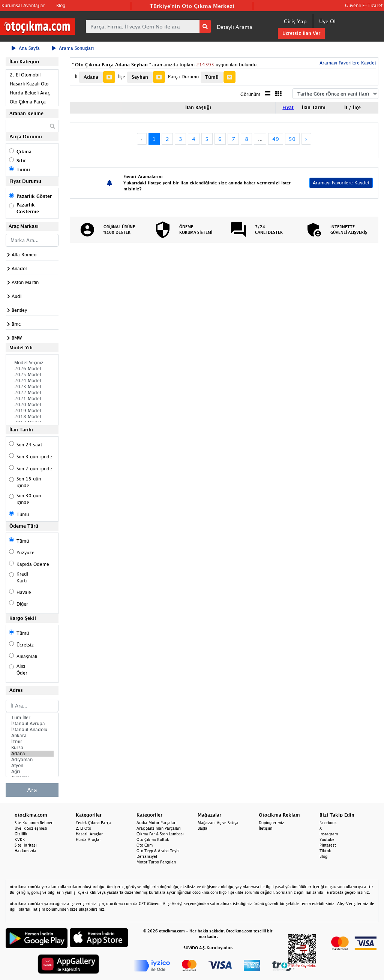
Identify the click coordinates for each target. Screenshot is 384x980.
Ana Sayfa (26, 48)
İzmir (32, 742)
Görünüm (250, 94)
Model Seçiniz (32, 363)
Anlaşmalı (27, 656)
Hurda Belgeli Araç (30, 93)
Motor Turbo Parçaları (156, 862)
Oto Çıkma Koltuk (153, 839)
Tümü (23, 170)
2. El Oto (83, 828)
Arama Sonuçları (73, 48)
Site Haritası (26, 845)
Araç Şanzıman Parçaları (159, 828)
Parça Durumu (183, 77)
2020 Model (32, 405)
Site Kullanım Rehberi (34, 823)
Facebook (328, 823)
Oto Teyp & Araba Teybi (158, 851)
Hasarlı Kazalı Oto (29, 84)
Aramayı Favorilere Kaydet (347, 63)
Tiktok (325, 851)
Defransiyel (147, 856)
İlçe (122, 77)
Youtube (327, 839)
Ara (32, 790)
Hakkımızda (25, 851)
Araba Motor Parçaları (157, 823)
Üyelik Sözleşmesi (31, 828)
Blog (61, 5)
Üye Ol (327, 21)
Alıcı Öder (22, 670)
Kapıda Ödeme (33, 564)
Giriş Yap (295, 21)
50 (292, 139)
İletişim (265, 828)
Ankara (32, 736)
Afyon (32, 766)
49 (276, 139)
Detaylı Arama (235, 27)
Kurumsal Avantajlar (23, 5)
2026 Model (32, 369)
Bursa (32, 748)
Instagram (329, 834)
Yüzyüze (25, 553)
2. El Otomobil (25, 75)
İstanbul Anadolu (32, 730)
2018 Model (32, 417)
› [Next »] (306, 139)
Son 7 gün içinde (34, 469)
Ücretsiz (25, 645)
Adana (32, 754)
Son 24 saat (29, 445)
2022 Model (32, 393)
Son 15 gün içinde (29, 482)
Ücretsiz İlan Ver (301, 33)
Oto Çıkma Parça (28, 102)
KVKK (20, 839)
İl (76, 77)
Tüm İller (32, 718)
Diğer (22, 604)
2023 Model (32, 387)
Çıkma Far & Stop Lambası (160, 834)
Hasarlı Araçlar (89, 834)
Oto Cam (145, 845)
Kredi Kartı (22, 577)
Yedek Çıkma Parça (93, 823)
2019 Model (32, 411)
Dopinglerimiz (271, 823)
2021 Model (32, 399)
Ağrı (32, 772)
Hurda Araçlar (88, 839)
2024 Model (32, 381)
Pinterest (328, 845)
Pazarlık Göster (34, 196)
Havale (24, 592)
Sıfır (21, 161)
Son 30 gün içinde (29, 499)
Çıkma (24, 152)
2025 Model (32, 375)
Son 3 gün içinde (34, 457)
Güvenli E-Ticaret (364, 5)
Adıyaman (32, 760)
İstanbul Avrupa (32, 724)
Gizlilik (21, 834)
